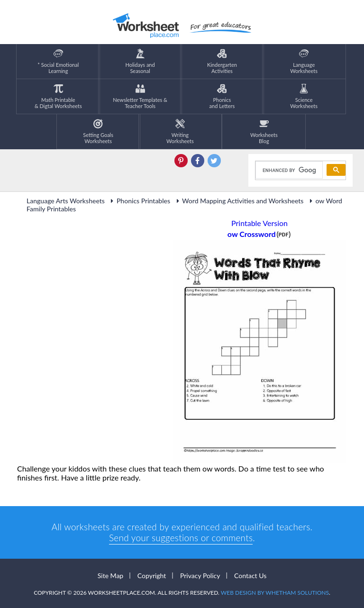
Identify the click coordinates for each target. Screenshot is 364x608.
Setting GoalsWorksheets (98, 132)
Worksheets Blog (264, 132)
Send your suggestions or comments (181, 538)
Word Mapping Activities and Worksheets (238, 201)
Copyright (152, 576)
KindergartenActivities (222, 61)
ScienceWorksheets (304, 96)
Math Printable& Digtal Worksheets (58, 96)
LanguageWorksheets (304, 61)
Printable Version (259, 223)
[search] (288, 170)
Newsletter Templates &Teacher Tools (140, 96)
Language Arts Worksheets (66, 201)
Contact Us (250, 576)
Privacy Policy (200, 576)
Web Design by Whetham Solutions (275, 593)
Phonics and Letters (222, 96)
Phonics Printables (139, 201)
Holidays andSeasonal (140, 61)
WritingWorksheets (180, 132)
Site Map (110, 576)
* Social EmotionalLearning (58, 61)
